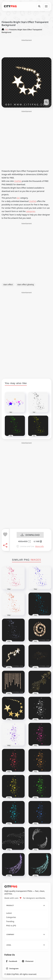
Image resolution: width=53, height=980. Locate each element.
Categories (11, 917)
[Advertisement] (26, 48)
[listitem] (12, 961)
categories (31, 211)
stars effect (8, 285)
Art (18, 198)
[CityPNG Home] (10, 6)
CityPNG (18, 181)
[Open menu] (46, 6)
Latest (9, 913)
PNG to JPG (11, 926)
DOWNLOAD (30, 535)
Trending (10, 921)
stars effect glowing (26, 285)
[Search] (39, 6)
